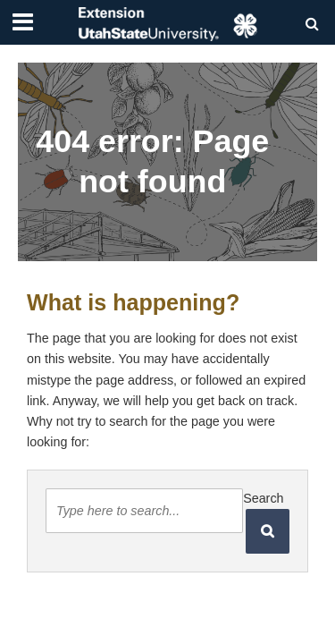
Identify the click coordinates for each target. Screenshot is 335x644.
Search (263, 498)
